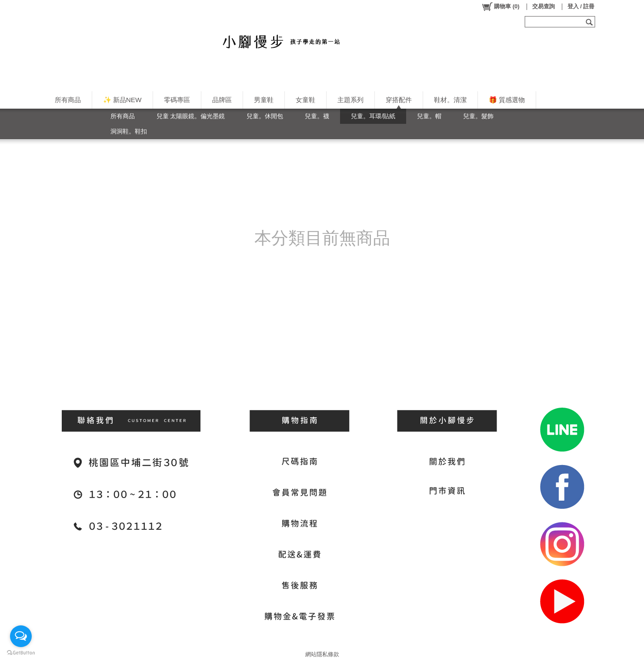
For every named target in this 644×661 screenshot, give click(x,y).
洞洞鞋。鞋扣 (129, 131)
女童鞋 (305, 100)
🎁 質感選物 (507, 100)
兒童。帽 (429, 116)
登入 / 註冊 (581, 6)
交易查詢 (544, 6)
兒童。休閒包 (265, 116)
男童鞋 (264, 100)
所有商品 (68, 100)
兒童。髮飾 (478, 116)
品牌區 (222, 100)
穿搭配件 (399, 100)
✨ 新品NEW (122, 100)
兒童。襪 (317, 116)
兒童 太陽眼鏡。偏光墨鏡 (191, 116)
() (500, 7)
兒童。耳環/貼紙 (373, 116)
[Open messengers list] (21, 636)
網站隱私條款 (322, 654)
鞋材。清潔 (450, 100)
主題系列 (350, 100)
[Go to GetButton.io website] (21, 653)
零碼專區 (177, 100)
